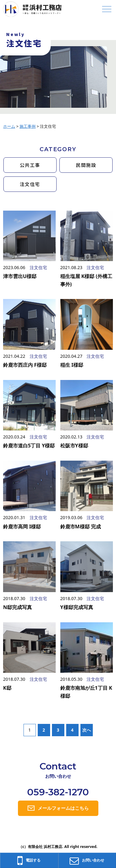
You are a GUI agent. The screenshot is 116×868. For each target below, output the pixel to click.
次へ (87, 730)
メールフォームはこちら (63, 808)
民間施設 (86, 165)
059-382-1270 (58, 792)
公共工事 (30, 165)
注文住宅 (30, 184)
